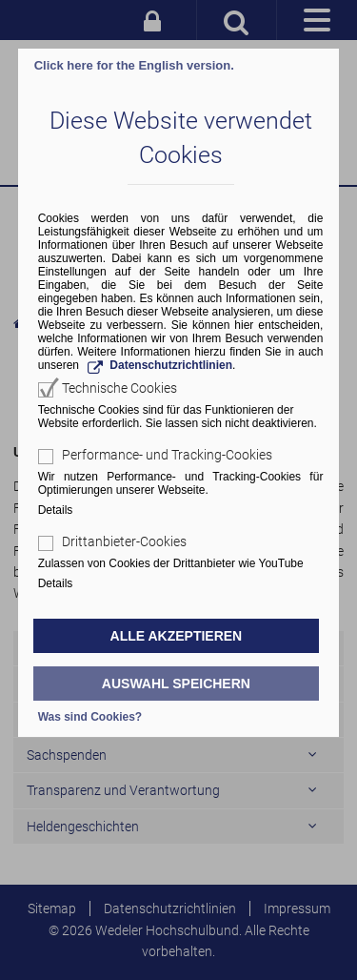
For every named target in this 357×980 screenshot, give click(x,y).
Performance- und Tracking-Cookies (167, 455)
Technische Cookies (119, 388)
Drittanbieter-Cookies (124, 541)
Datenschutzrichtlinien (171, 365)
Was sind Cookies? (90, 717)
